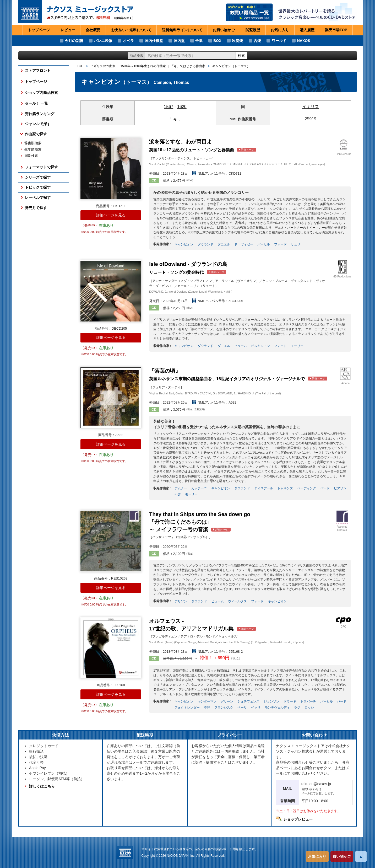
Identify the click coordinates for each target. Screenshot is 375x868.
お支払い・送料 (131, 30)
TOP (80, 66)
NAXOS (304, 41)
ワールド (279, 41)
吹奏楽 (237, 41)
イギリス (311, 107)
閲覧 (253, 30)
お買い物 (224, 30)
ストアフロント (38, 71)
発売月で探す (36, 208)
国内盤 (179, 41)
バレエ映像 (103, 41)
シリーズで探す (38, 177)
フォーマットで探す (41, 167)
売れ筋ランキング (40, 114)
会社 (93, 30)
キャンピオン (231, 66)
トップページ (39, 30)
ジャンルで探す (38, 124)
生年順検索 (33, 149)
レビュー (68, 30)
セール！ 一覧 (36, 103)
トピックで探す (38, 187)
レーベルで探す (38, 197)
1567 (169, 107)
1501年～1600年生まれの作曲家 (143, 66)
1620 (182, 107)
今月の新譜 (74, 41)
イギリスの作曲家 (103, 66)
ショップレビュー (298, 819)
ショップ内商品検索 (41, 93)
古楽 (257, 41)
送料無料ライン (182, 30)
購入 (307, 30)
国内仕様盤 (154, 41)
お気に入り (317, 856)
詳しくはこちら (42, 786)
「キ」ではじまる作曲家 (188, 66)
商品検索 (137, 55)
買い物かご (342, 856)
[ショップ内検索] (190, 56)
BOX (217, 41)
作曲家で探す (36, 134)
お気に (280, 30)
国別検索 (31, 156)
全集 (199, 41)
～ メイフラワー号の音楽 (200, 522)
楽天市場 (336, 30)
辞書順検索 (33, 143)
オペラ (128, 41)
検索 (241, 56)
